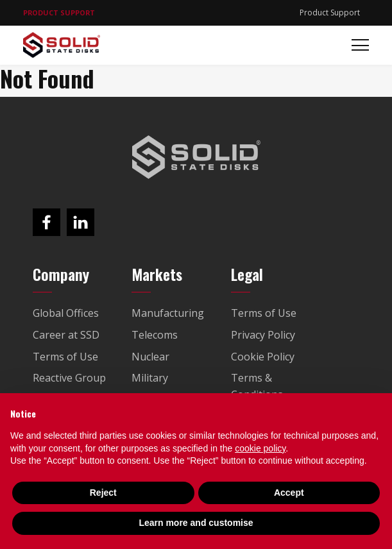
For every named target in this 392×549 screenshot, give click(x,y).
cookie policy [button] (260, 448)
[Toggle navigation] (356, 45)
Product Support (330, 13)
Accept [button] (289, 493)
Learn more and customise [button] (196, 523)
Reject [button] (103, 493)
